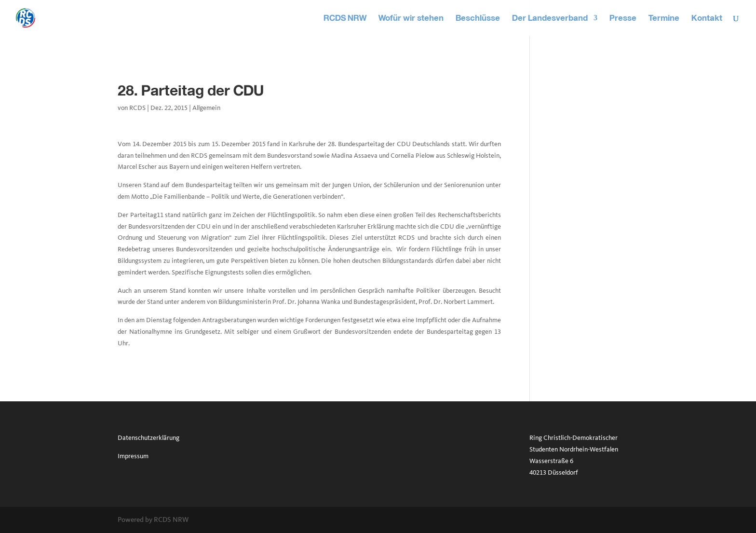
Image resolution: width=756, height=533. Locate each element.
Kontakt (707, 19)
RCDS (137, 108)
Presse (623, 19)
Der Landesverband (550, 19)
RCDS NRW (345, 19)
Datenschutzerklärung (148, 438)
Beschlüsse (478, 19)
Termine (664, 19)
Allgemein (206, 108)
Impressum (133, 456)
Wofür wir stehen (411, 19)
